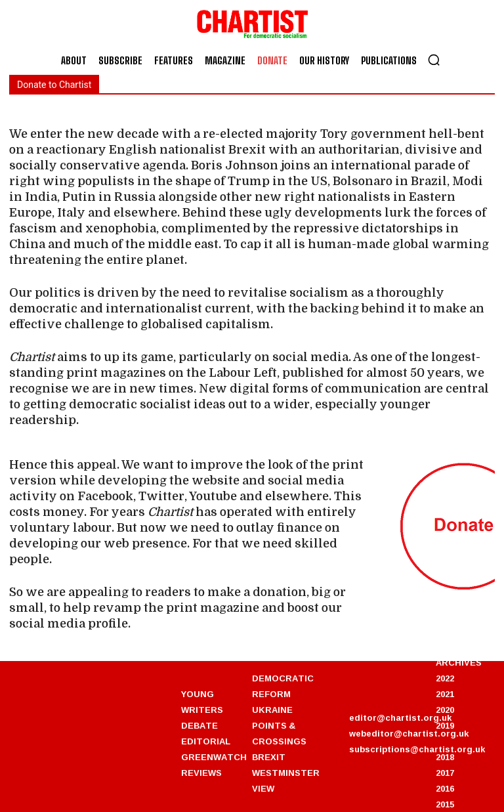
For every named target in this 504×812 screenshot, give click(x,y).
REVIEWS (201, 773)
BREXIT (269, 757)
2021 (445, 694)
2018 (445, 757)
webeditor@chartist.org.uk (409, 733)
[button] (434, 60)
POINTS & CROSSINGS (279, 733)
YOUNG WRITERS (202, 702)
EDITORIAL (206, 741)
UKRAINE (272, 710)
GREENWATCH (214, 757)
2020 (445, 710)
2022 (445, 678)
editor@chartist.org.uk (400, 717)
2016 (445, 788)
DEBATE (199, 725)
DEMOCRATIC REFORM (283, 686)
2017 (445, 773)
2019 (445, 725)
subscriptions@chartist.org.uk (417, 749)
